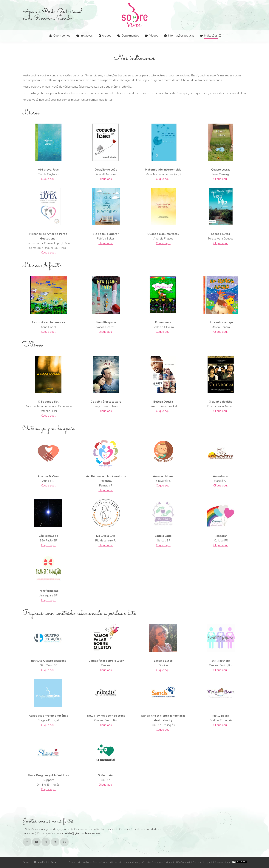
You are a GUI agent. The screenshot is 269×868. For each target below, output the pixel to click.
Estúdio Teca (49, 862)
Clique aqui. (48, 179)
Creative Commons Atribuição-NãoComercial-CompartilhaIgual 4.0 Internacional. (194, 863)
